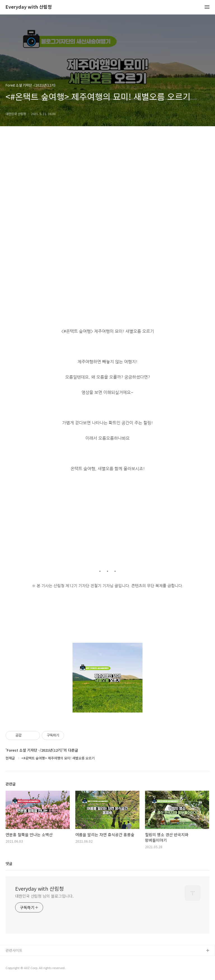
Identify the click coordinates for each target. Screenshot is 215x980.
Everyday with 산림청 (29, 7)
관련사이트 (14, 950)
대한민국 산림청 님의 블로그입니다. (44, 896)
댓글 (9, 863)
